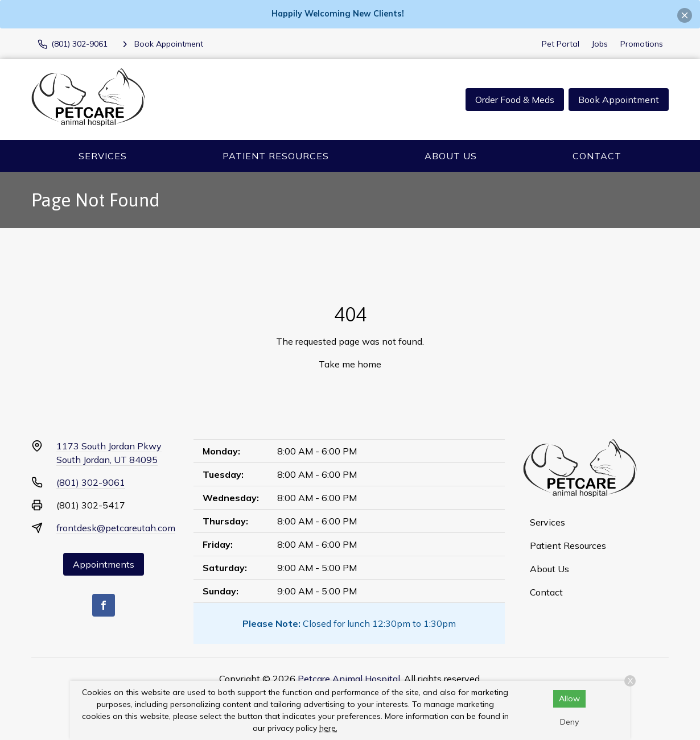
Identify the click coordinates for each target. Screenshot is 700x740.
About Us (451, 156)
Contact (597, 156)
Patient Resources (276, 156)
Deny (569, 722)
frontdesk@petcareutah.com (116, 528)
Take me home (350, 364)
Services (103, 156)
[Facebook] (104, 605)
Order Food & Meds (515, 100)
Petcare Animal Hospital (349, 679)
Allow (569, 698)
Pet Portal (561, 44)
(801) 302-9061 (91, 482)
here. (328, 728)
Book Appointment (619, 100)
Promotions (642, 44)
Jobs (600, 44)
